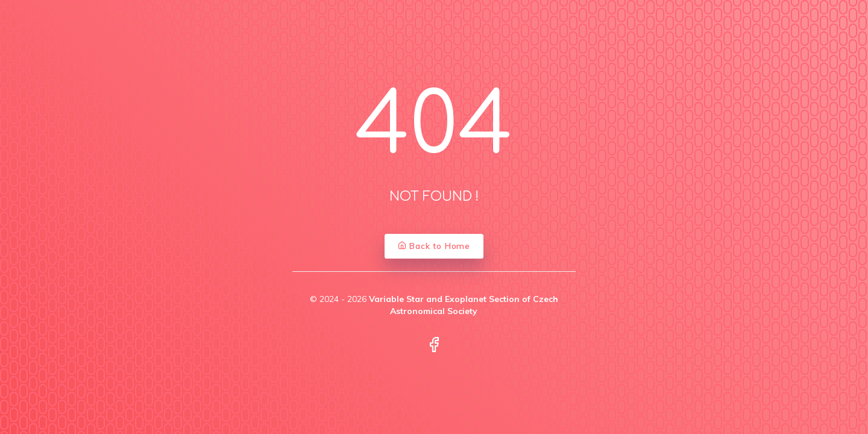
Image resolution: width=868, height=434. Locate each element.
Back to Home (434, 246)
